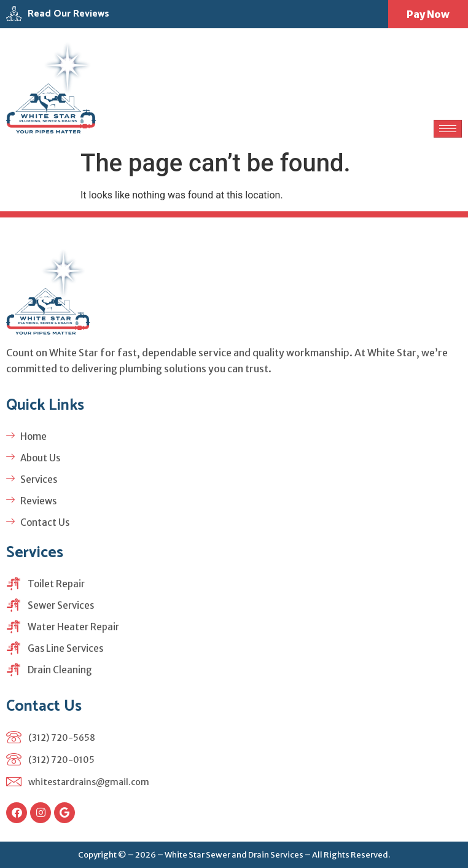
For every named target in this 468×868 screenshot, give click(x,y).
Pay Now (428, 14)
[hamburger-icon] (448, 129)
